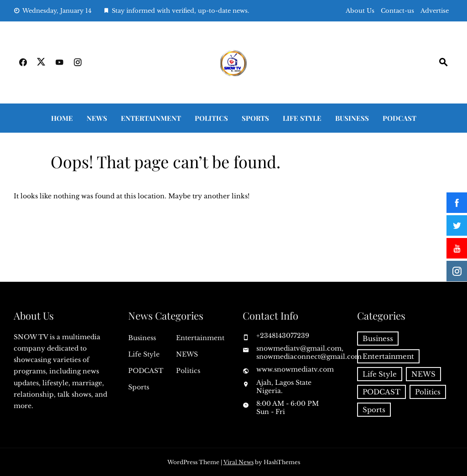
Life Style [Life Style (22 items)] (380, 374)
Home (62, 118)
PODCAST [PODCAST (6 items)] (381, 392)
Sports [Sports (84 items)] (374, 410)
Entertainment (151, 118)
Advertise (435, 11)
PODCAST (400, 118)
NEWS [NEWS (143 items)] (423, 374)
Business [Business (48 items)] (378, 339)
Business (352, 118)
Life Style (302, 118)
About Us (360, 11)
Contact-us (397, 11)
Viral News (239, 462)
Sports (255, 118)
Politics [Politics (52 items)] (428, 392)
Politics (211, 118)
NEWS (97, 118)
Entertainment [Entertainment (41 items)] (388, 356)
